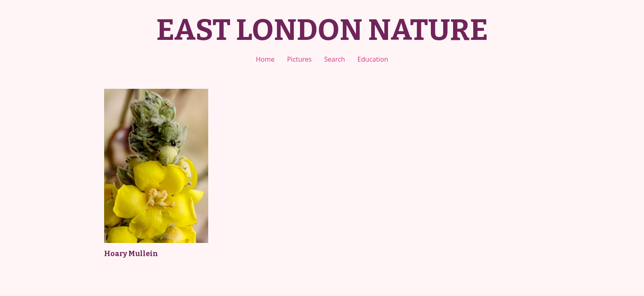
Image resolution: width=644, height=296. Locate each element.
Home (265, 59)
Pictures (299, 59)
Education (373, 59)
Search (335, 59)
